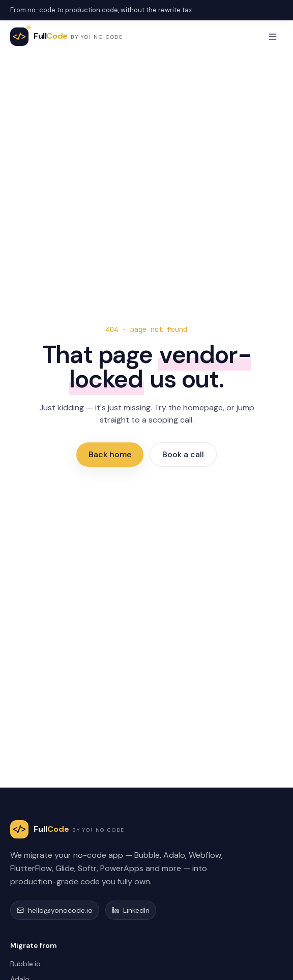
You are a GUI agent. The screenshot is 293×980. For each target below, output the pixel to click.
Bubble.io (25, 964)
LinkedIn (131, 910)
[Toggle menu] (273, 37)
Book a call (183, 454)
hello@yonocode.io (55, 910)
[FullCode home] (67, 37)
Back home (110, 454)
